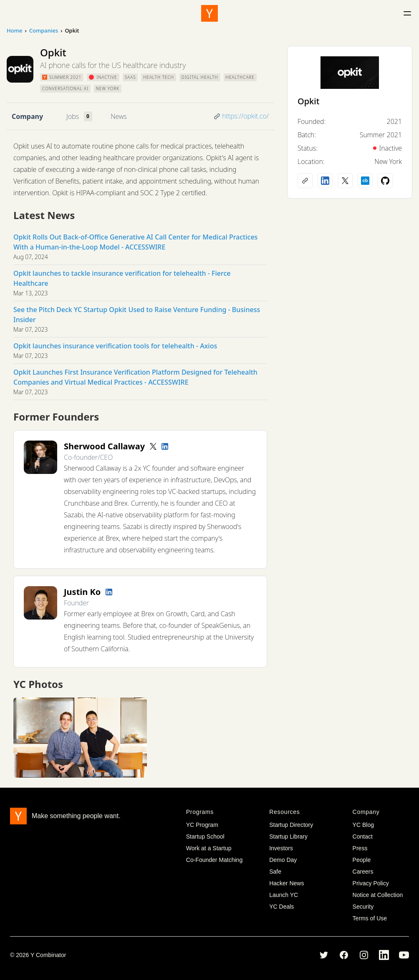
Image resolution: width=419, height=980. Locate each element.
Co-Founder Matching (214, 860)
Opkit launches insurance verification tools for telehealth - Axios (115, 346)
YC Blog (363, 825)
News (119, 116)
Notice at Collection (378, 895)
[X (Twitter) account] (345, 181)
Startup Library (288, 836)
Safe (275, 872)
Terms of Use (370, 918)
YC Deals (281, 907)
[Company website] (305, 181)
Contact (363, 836)
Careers (363, 872)
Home (14, 30)
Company (27, 116)
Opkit (308, 101)
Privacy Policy (371, 883)
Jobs (73, 116)
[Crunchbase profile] (365, 181)
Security (363, 907)
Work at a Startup (209, 848)
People (362, 860)
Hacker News (286, 883)
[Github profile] (385, 181)
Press (360, 848)
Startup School (205, 836)
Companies (44, 30)
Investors (281, 848)
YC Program (202, 825)
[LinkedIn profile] (165, 446)
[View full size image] (80, 738)
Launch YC (284, 895)
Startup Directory (291, 825)
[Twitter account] (153, 446)
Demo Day (283, 860)
